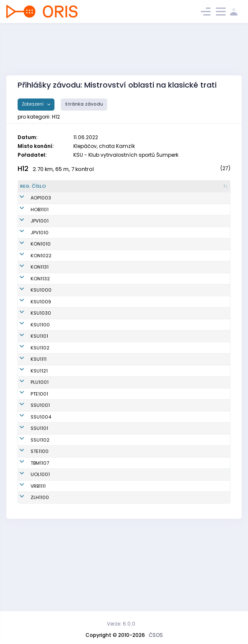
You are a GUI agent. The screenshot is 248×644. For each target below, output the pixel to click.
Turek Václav (72, 509)
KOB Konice (123, 251)
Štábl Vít (66, 363)
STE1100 (29, 520)
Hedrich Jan (71, 497)
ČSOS (156, 635)
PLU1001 (29, 451)
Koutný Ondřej (73, 228)
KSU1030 (30, 344)
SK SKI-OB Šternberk (133, 520)
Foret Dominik (72, 486)
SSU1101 (29, 497)
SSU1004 (30, 486)
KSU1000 (31, 308)
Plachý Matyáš (74, 239)
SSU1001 (30, 474)
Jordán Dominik (75, 308)
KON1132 (30, 292)
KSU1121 (29, 437)
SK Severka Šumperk (133, 474)
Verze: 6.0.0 (121, 624)
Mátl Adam (70, 418)
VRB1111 (28, 559)
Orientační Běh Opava (136, 205)
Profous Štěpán (74, 344)
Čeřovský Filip (73, 251)
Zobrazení (33, 104)
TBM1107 (29, 532)
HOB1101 (29, 216)
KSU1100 (30, 363)
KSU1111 (28, 418)
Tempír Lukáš (72, 543)
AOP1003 (30, 205)
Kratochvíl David (76, 216)
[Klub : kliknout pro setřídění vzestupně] (136, 190)
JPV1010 (29, 239)
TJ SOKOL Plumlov (130, 451)
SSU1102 (30, 509)
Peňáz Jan (69, 559)
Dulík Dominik (72, 400)
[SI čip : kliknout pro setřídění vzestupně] (215, 190)
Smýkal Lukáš (73, 381)
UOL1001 (30, 543)
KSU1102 (30, 400)
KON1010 (30, 251)
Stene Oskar (71, 532)
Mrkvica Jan (71, 574)
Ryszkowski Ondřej (79, 474)
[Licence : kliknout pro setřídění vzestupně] (182, 190)
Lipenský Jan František (72, 278)
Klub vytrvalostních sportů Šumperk (132, 307)
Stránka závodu (84, 104)
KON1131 (29, 277)
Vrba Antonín (72, 463)
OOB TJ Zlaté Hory (130, 574)
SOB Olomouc (126, 543)
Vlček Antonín (72, 437)
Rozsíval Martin (75, 262)
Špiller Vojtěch (73, 205)
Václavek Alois (74, 292)
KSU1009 (30, 326)
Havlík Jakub (72, 326)
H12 (23, 169)
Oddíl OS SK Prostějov (135, 228)
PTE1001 (29, 463)
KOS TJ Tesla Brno (130, 532)
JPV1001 (29, 228)
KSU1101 (29, 381)
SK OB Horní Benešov (134, 216)
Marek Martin (72, 520)
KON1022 (31, 262)
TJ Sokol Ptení (126, 463)
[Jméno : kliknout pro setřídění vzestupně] (81, 190)
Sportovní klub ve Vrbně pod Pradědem (135, 559)
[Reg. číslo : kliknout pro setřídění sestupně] (36, 190)
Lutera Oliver (71, 451)
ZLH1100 (29, 574)
